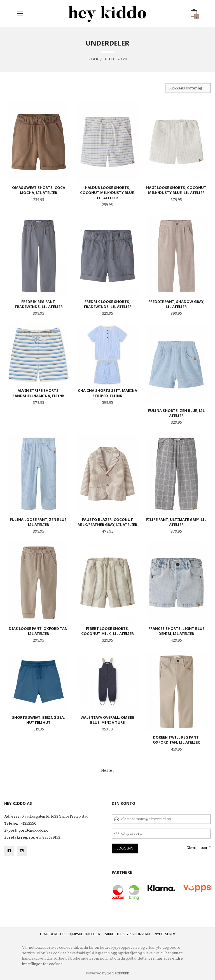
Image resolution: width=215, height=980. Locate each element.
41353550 (29, 824)
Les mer (156, 958)
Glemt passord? (199, 848)
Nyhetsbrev (165, 934)
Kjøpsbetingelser (85, 934)
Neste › (108, 771)
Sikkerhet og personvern (127, 934)
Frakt (45, 934)
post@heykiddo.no (34, 830)
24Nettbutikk (118, 973)
